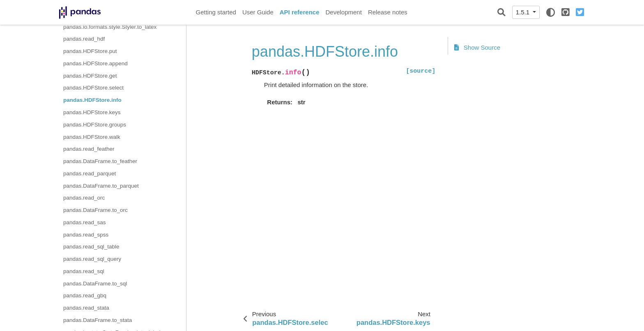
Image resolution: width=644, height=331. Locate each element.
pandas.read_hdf (84, 39)
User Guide (258, 12)
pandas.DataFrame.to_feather (100, 161)
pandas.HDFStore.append (95, 63)
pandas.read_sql (84, 271)
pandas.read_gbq (85, 295)
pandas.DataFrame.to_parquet (101, 186)
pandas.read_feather (89, 149)
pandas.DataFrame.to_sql (95, 284)
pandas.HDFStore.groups (95, 125)
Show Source (477, 47)
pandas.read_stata (86, 308)
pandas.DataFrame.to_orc (95, 210)
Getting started (216, 12)
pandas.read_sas (85, 222)
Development (343, 12)
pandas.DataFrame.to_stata (98, 320)
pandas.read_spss (86, 235)
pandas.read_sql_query (92, 259)
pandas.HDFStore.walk (92, 137)
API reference (300, 12)
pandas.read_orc (84, 198)
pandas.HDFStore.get (90, 76)
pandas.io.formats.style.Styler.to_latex (110, 27)
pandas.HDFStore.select (93, 88)
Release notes (388, 12)
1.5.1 (524, 12)
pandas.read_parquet (90, 174)
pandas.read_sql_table (91, 247)
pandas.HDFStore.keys (92, 112)
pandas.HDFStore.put (90, 51)
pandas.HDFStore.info (92, 100)
